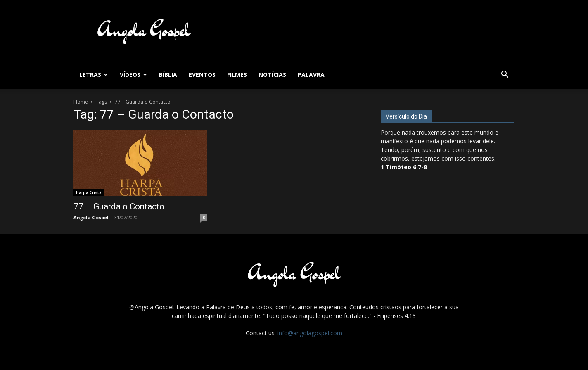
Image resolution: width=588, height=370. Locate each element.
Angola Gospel (91, 217)
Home (81, 102)
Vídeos (133, 75)
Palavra (311, 75)
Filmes (237, 75)
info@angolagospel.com (310, 333)
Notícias (272, 75)
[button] (505, 75)
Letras (94, 75)
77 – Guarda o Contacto (119, 206)
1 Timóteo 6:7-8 (404, 167)
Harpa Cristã (89, 192)
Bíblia (168, 75)
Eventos (202, 75)
